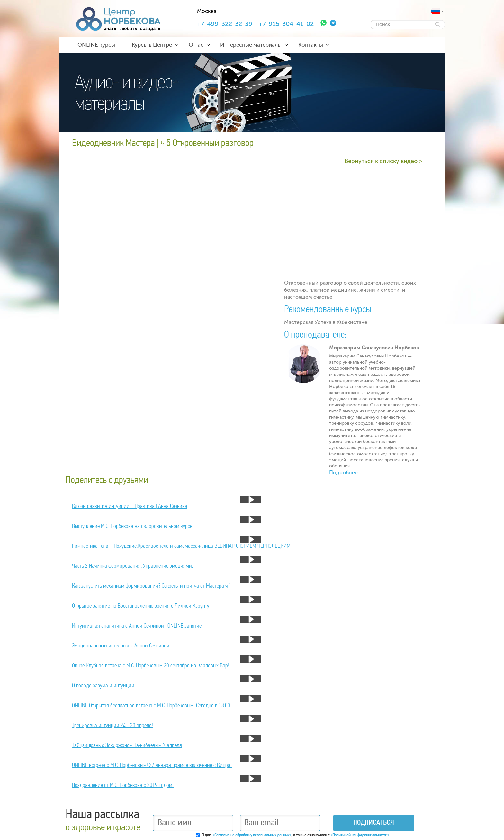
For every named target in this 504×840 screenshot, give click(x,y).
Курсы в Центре (152, 45)
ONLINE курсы (96, 45)
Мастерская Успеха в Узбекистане (326, 322)
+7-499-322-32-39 (225, 24)
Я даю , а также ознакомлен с (295, 835)
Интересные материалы (251, 45)
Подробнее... (345, 472)
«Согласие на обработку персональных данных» (252, 835)
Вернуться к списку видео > (383, 161)
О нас (196, 45)
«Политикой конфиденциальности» (360, 835)
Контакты (311, 45)
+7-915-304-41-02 (286, 24)
